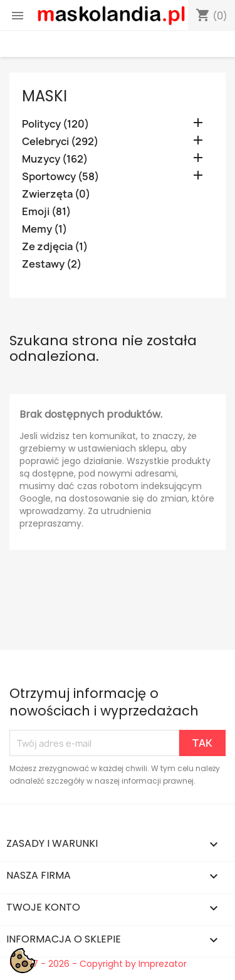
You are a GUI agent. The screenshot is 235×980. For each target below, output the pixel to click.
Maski (44, 96)
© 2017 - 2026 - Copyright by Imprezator (98, 964)
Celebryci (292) (60, 142)
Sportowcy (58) (60, 177)
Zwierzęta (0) (56, 194)
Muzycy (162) (55, 159)
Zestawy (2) (52, 264)
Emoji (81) (46, 212)
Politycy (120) (55, 124)
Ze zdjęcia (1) (55, 247)
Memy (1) (44, 229)
